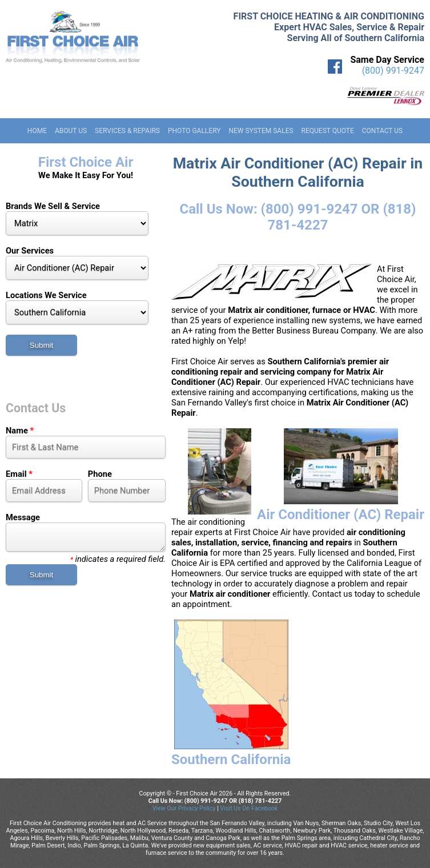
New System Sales (261, 131)
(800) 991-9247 (393, 71)
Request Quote (328, 131)
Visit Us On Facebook (249, 808)
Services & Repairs (127, 131)
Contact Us (382, 131)
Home (37, 131)
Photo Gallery (194, 131)
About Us (71, 131)
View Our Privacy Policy (184, 808)
